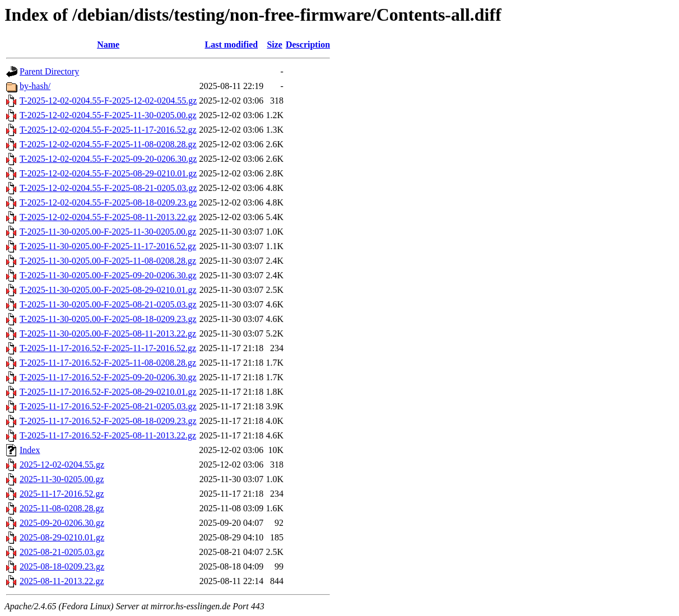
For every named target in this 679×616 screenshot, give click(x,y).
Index (30, 450)
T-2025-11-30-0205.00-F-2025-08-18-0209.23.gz (108, 319)
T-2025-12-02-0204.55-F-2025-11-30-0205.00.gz (108, 115)
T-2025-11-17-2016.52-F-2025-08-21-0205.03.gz (108, 406)
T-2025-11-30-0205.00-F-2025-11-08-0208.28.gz (108, 261)
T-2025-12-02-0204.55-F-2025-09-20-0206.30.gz (108, 159)
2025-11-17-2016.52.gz (62, 494)
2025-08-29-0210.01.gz (62, 537)
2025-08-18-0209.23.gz (62, 566)
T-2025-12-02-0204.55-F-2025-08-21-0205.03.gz (108, 188)
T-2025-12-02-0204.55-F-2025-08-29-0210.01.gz (108, 173)
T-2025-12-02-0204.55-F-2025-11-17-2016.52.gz (108, 130)
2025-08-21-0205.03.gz (62, 552)
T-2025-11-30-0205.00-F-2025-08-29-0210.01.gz (108, 290)
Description (308, 45)
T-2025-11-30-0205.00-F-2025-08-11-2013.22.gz (108, 333)
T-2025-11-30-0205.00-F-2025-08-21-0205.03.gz (108, 304)
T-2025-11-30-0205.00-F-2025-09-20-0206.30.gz (108, 275)
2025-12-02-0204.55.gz (62, 465)
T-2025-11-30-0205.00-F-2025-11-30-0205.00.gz (108, 232)
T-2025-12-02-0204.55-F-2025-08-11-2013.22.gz (108, 217)
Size (275, 45)
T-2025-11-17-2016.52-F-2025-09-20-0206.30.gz (108, 377)
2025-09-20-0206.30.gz (62, 523)
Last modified (231, 45)
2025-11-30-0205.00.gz (62, 479)
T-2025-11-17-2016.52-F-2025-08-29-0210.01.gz (108, 392)
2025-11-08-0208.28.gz (62, 508)
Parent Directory (49, 71)
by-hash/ (35, 86)
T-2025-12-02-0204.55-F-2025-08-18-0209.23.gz (108, 202)
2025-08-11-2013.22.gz (62, 581)
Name (108, 45)
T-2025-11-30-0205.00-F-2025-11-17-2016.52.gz (108, 246)
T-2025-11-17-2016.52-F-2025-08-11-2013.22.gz (108, 435)
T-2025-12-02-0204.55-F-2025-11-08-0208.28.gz (108, 144)
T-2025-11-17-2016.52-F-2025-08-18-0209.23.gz (108, 421)
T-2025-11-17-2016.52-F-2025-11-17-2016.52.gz (108, 348)
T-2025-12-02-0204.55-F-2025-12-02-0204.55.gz (108, 101)
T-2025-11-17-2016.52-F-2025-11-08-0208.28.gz (108, 363)
